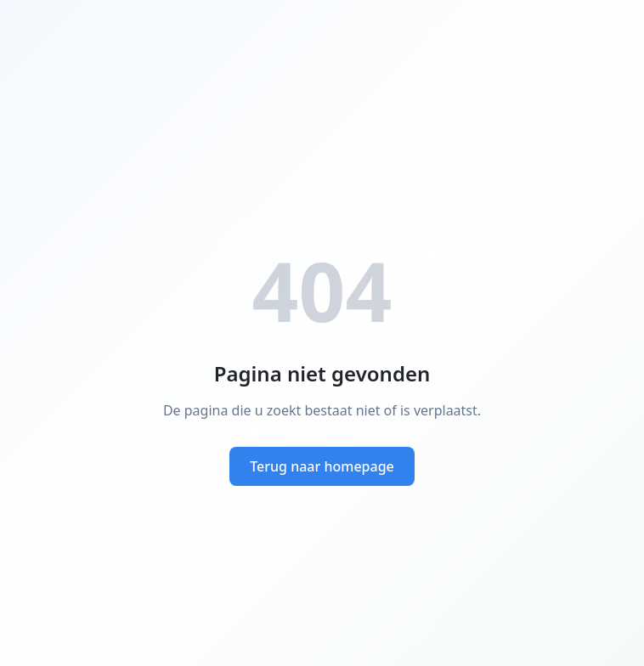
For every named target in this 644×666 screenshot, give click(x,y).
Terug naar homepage (322, 466)
